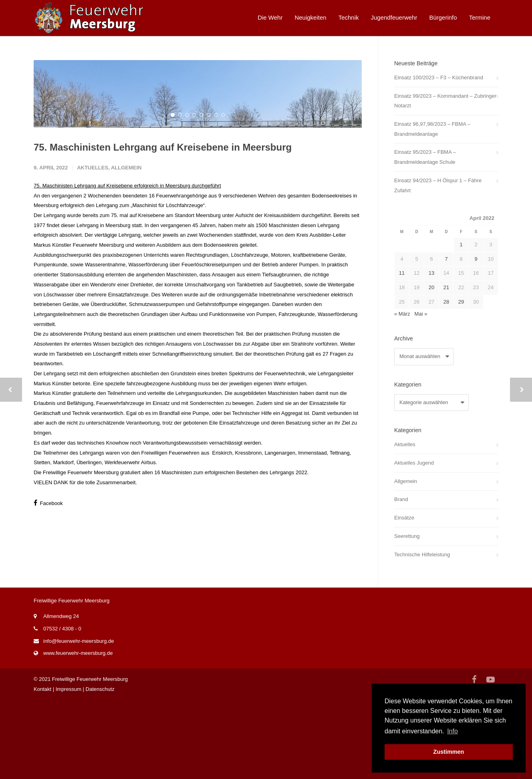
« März (402, 314)
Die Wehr (270, 17)
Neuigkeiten (310, 17)
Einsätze (404, 518)
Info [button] (452, 731)
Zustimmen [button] (449, 752)
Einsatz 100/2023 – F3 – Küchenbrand (439, 77)
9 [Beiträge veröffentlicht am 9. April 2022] (476, 259)
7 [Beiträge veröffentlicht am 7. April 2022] (446, 259)
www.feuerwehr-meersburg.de (78, 733)
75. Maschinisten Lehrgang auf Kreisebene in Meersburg (163, 264)
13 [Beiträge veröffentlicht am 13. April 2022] (431, 273)
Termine (480, 17)
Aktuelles (93, 285)
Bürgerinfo (443, 17)
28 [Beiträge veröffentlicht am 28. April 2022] (446, 302)
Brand (401, 499)
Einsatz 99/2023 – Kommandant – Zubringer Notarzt (445, 101)
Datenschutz (100, 768)
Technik (349, 17)
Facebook (48, 620)
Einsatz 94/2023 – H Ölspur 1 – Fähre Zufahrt (438, 185)
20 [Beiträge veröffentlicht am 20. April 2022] (431, 287)
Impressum (69, 768)
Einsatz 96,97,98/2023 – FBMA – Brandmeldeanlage (432, 129)
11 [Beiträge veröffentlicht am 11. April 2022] (402, 273)
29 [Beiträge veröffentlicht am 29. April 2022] (461, 302)
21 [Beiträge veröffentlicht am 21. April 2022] (446, 287)
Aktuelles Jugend (414, 463)
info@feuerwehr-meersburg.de (79, 720)
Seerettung (407, 536)
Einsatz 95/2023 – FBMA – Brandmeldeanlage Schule (425, 157)
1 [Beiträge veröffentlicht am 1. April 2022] (461, 245)
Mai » (421, 314)
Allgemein (126, 285)
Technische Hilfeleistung (422, 555)
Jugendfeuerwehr (394, 17)
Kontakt (42, 768)
